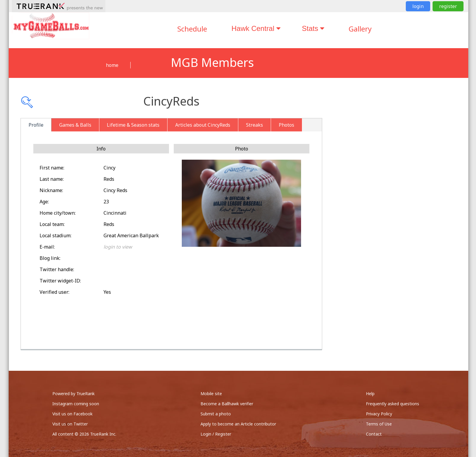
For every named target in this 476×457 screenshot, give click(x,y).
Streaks (255, 125)
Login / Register (216, 434)
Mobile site (211, 394)
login (418, 6)
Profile (36, 125)
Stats (313, 28)
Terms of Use (379, 424)
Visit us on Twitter (70, 424)
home (112, 65)
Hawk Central (256, 28)
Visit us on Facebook (72, 414)
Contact (374, 434)
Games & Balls (75, 125)
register (448, 6)
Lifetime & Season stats (133, 125)
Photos (286, 125)
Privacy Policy (379, 414)
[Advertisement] (401, 161)
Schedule (192, 29)
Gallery (360, 29)
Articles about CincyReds (203, 125)
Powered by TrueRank (73, 394)
